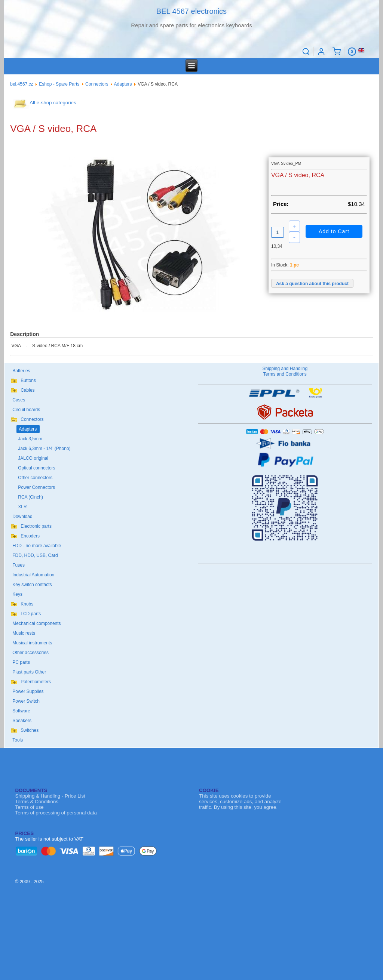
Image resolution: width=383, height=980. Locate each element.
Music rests (24, 633)
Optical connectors (36, 468)
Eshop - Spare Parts (59, 84)
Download (22, 517)
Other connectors (35, 478)
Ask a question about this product (312, 284)
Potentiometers (36, 682)
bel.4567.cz (22, 84)
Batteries (21, 371)
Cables (27, 390)
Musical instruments (32, 643)
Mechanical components (36, 623)
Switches (30, 730)
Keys (17, 594)
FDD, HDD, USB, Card (35, 555)
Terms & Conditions (37, 802)
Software (21, 711)
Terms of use (29, 807)
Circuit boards (26, 410)
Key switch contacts (32, 585)
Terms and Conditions (285, 374)
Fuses (19, 565)
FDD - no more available (37, 546)
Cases (19, 400)
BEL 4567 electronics (191, 11)
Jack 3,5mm (30, 439)
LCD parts (31, 614)
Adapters (123, 84)
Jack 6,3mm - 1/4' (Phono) (44, 449)
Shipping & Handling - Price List (50, 796)
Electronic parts (36, 526)
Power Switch (26, 701)
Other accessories (30, 653)
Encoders (30, 536)
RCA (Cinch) (30, 497)
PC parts (21, 662)
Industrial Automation (33, 575)
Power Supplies (28, 691)
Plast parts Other (29, 672)
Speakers (22, 721)
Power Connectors (36, 487)
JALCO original (33, 458)
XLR (22, 507)
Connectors (97, 84)
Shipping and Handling (285, 369)
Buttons (28, 380)
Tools (18, 740)
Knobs (27, 604)
